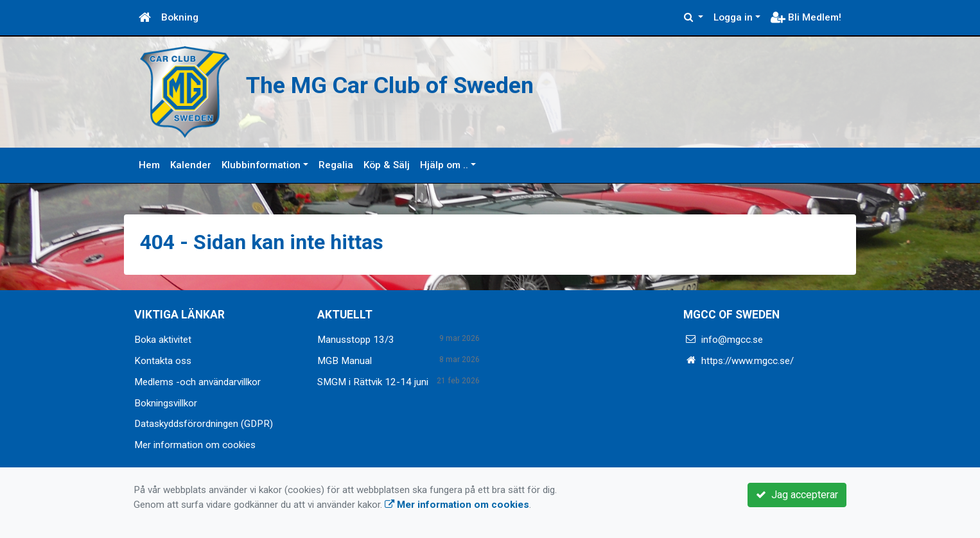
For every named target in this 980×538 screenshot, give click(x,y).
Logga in (733, 17)
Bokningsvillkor (166, 403)
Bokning (180, 17)
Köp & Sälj (387, 165)
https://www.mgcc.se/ (748, 361)
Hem (149, 165)
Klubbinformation (261, 165)
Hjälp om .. (444, 165)
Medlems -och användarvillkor (197, 382)
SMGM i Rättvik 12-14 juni (373, 382)
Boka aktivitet (163, 340)
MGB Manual (345, 361)
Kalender (191, 165)
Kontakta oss (163, 361)
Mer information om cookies (195, 445)
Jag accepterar (797, 495)
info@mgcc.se (732, 340)
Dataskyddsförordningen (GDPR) (204, 424)
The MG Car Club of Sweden (430, 83)
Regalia (336, 165)
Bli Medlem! (806, 17)
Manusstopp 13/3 (356, 340)
